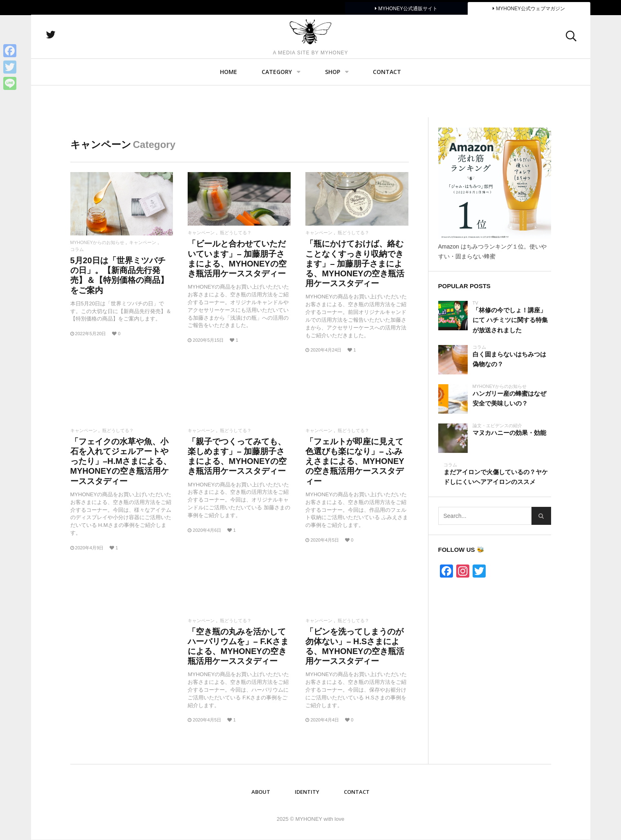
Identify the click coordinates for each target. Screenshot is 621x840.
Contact (387, 104)
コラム (77, 250)
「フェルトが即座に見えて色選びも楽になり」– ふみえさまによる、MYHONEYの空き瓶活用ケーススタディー (355, 461)
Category (277, 104)
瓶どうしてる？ (236, 233)
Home (229, 104)
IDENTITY (307, 792)
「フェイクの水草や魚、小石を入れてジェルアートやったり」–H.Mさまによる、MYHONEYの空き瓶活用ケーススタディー (121, 461)
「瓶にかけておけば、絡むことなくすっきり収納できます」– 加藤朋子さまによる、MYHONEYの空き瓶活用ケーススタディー (355, 263)
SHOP (333, 104)
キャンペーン (143, 243)
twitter (90, 51)
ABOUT (261, 792)
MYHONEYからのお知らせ (98, 243)
